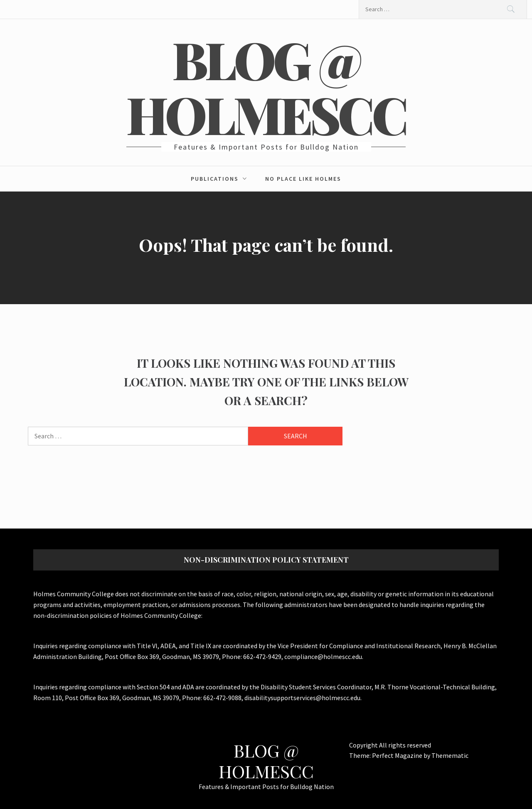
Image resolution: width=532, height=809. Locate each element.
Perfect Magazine (398, 755)
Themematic (450, 755)
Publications (221, 179)
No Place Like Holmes (303, 179)
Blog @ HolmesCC (266, 86)
